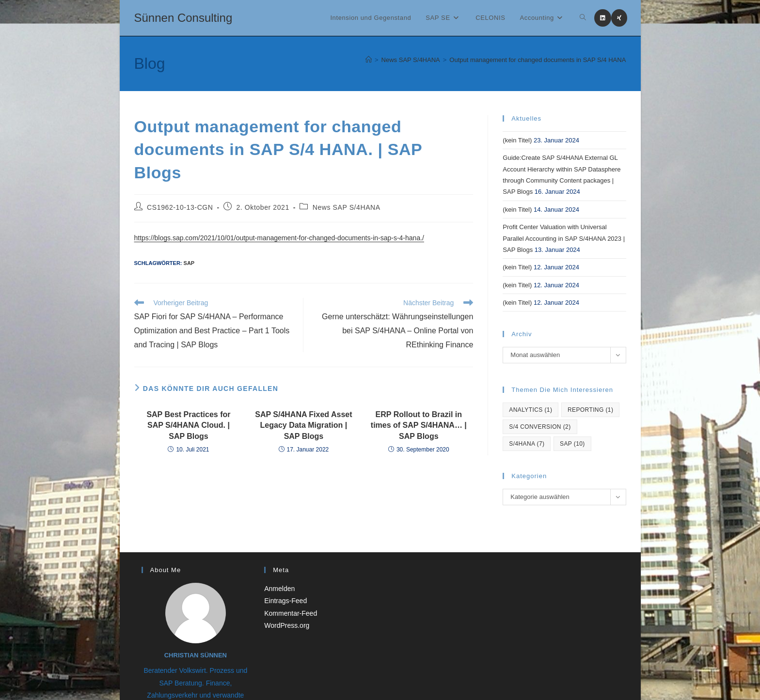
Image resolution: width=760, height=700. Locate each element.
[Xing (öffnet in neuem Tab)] (619, 18)
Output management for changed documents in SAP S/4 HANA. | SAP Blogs (556, 60)
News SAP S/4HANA (347, 207)
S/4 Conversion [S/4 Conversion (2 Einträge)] (540, 427)
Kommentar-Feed (291, 613)
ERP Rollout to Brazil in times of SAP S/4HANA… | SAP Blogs (419, 425)
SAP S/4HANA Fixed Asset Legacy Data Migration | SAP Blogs (303, 425)
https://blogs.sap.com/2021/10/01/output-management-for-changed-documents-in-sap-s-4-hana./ (279, 238)
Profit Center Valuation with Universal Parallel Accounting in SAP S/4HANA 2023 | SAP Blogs (564, 238)
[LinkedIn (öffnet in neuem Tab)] (603, 18)
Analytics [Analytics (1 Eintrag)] (530, 410)
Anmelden (279, 589)
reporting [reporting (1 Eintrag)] (590, 410)
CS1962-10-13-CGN (180, 207)
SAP (189, 263)
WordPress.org (287, 625)
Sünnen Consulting (183, 18)
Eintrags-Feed (285, 601)
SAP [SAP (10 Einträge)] (572, 444)
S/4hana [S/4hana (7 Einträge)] (527, 444)
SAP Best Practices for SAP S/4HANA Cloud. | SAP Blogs (188, 425)
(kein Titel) (517, 140)
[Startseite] (369, 60)
